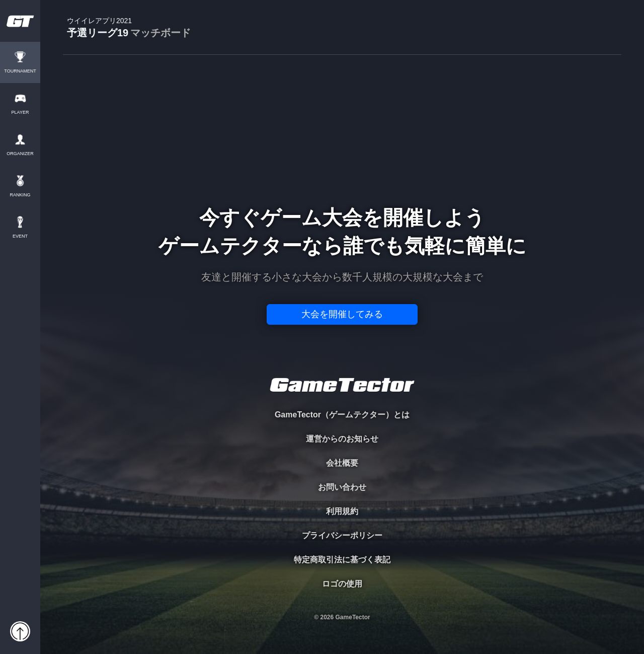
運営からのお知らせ (342, 439)
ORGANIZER (20, 154)
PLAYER (20, 113)
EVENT (20, 236)
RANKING (20, 195)
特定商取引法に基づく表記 (342, 560)
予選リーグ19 (129, 28)
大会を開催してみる (342, 314)
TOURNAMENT (20, 71)
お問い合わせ (342, 487)
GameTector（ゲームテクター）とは (342, 415)
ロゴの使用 (342, 584)
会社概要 (342, 463)
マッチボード (160, 33)
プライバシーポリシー (342, 535)
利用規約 (342, 511)
